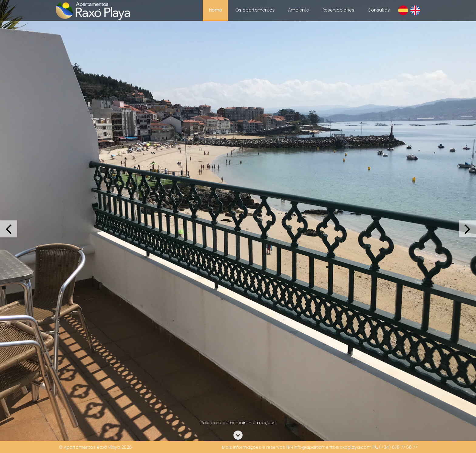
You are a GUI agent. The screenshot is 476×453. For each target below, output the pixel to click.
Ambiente (299, 10)
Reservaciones (338, 10)
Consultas (379, 10)
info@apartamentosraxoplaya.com (333, 447)
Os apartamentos (255, 10)
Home (215, 10)
